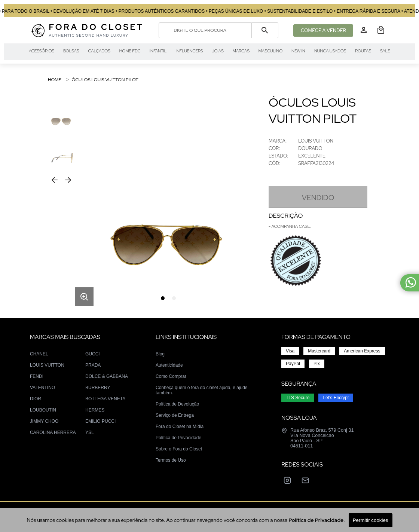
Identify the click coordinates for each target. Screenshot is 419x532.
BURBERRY (98, 388)
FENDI (37, 376)
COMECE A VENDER (323, 30)
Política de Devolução (177, 404)
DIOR (36, 399)
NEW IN (298, 51)
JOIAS (218, 51)
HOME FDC (130, 51)
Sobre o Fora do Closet (179, 449)
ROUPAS (363, 51)
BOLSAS (71, 51)
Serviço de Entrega (175, 415)
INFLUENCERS (189, 51)
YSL (90, 432)
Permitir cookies (371, 520)
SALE (385, 51)
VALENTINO (42, 388)
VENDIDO (318, 198)
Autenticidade (169, 365)
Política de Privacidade (178, 438)
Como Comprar (171, 376)
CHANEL (39, 354)
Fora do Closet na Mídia (180, 426)
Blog (160, 354)
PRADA (93, 365)
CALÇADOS (99, 51)
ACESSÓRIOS (42, 51)
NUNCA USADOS (330, 51)
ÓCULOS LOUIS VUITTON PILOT (105, 80)
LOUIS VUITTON (47, 365)
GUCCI (93, 354)
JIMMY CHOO (44, 421)
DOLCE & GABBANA (107, 376)
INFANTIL (158, 51)
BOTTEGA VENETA (105, 399)
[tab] (163, 298)
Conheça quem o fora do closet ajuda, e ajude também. (202, 390)
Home (55, 80)
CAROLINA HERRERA (53, 432)
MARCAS (241, 51)
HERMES (95, 410)
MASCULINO (270, 51)
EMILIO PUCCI (100, 421)
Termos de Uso (171, 460)
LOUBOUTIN (43, 410)
